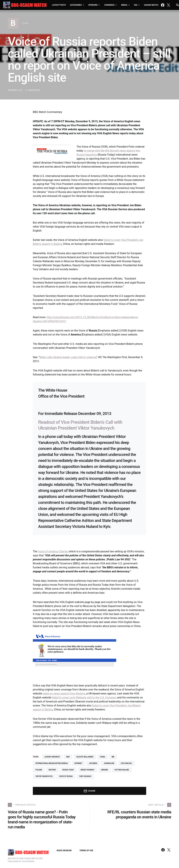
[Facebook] (163, 5)
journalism (109, 763)
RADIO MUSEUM (64, 851)
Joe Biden (93, 763)
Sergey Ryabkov (87, 770)
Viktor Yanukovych (44, 776)
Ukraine (104, 770)
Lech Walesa (126, 763)
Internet (78, 763)
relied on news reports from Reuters (64, 694)
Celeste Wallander (85, 757)
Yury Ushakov (85, 776)
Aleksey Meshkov (52, 757)
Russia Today (68, 770)
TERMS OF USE (86, 851)
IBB (113, 757)
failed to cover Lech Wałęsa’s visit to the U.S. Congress (84, 698)
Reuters (52, 770)
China (102, 757)
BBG (68, 757)
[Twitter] (168, 5)
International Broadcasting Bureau (52, 763)
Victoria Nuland (122, 770)
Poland (39, 770)
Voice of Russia (66, 776)
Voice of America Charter (53, 551)
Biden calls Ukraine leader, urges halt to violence (68, 357)
